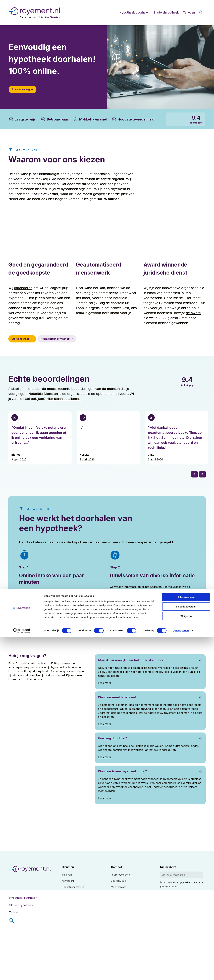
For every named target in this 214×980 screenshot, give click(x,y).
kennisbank (16, 679)
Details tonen (181, 973)
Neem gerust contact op (55, 339)
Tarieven (189, 12)
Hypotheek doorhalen (134, 12)
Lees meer (26, 605)
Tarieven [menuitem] (15, 912)
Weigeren (186, 959)
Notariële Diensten (49, 17)
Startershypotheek (166, 12)
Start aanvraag (21, 89)
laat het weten (36, 679)
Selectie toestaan (186, 949)
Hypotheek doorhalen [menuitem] (23, 898)
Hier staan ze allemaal (64, 399)
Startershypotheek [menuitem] (21, 905)
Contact (117, 867)
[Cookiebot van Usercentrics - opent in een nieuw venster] (22, 973)
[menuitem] (110, 921)
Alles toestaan (186, 940)
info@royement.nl (121, 875)
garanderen (23, 288)
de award (193, 313)
